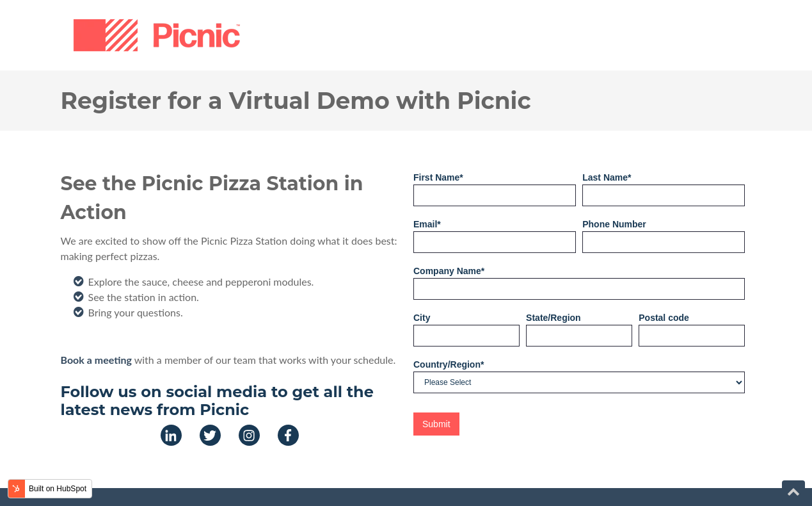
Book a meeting (96, 360)
